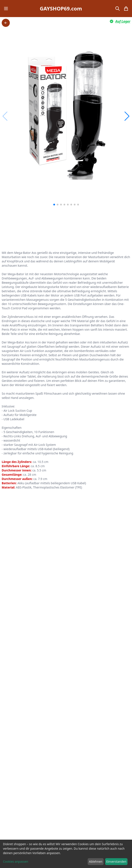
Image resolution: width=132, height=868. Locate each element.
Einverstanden (116, 861)
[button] (127, 116)
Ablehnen (96, 861)
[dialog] (66, 854)
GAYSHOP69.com (61, 9)
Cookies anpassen (16, 861)
